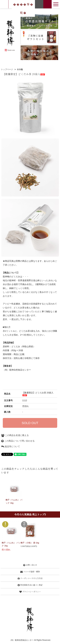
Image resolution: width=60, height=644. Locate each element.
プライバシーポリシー (30, 592)
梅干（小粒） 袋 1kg (30, 543)
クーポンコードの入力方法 (30, 578)
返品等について (11, 446)
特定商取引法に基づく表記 (30, 585)
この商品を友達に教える (15, 435)
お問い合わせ (30, 565)
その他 (20, 69)
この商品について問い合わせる (18, 441)
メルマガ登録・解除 (30, 571)
